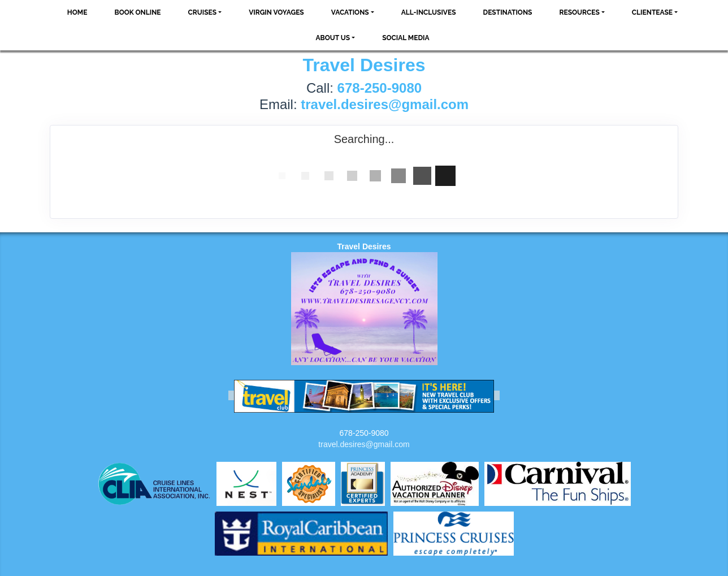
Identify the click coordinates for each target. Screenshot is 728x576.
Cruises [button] (203, 12)
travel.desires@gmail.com (364, 444)
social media (406, 38)
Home (77, 12)
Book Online (137, 12)
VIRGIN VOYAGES (276, 12)
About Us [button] (333, 38)
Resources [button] (579, 12)
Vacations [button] (350, 12)
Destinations (508, 12)
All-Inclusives (429, 12)
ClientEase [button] (652, 12)
